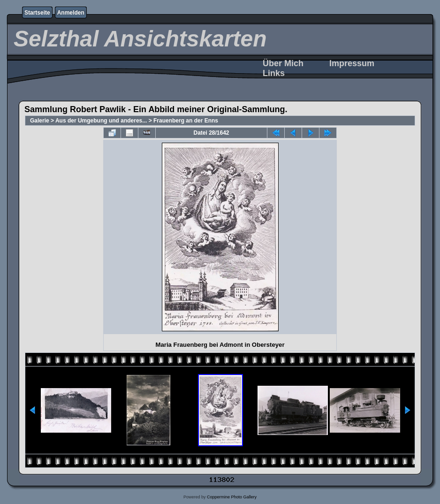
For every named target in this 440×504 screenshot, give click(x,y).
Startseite (37, 13)
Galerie (40, 121)
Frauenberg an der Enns (186, 121)
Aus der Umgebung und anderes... (101, 121)
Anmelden (71, 13)
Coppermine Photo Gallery (232, 497)
